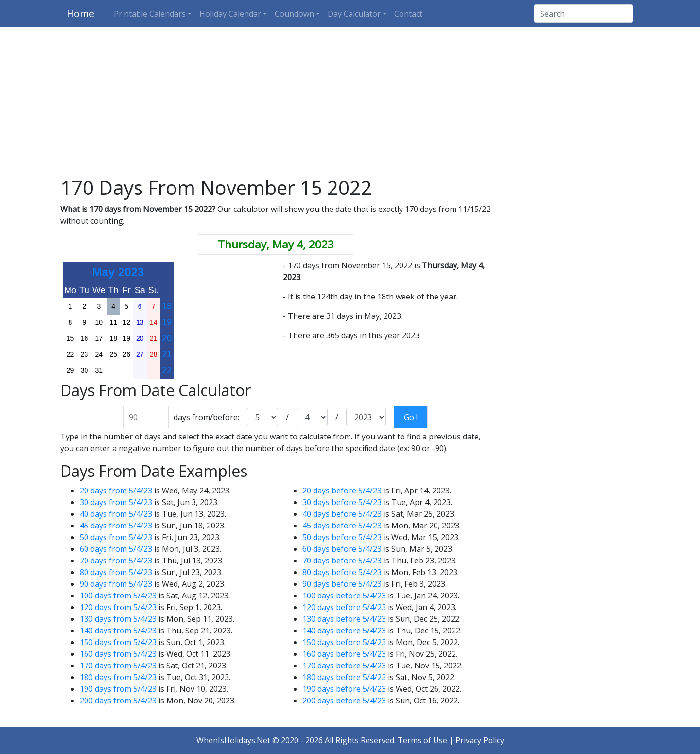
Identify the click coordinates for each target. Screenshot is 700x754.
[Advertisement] (350, 104)
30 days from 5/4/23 (116, 502)
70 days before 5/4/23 (342, 561)
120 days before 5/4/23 (344, 607)
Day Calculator (354, 14)
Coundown (294, 14)
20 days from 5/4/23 (116, 491)
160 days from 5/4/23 (118, 654)
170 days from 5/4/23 (118, 666)
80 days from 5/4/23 (116, 572)
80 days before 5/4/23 (342, 572)
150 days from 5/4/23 (118, 642)
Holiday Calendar (230, 14)
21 (167, 354)
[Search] (584, 14)
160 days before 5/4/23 (344, 654)
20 (167, 338)
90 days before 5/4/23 (342, 584)
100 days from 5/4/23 (118, 596)
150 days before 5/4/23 (344, 642)
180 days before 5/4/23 (344, 677)
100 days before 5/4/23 (344, 596)
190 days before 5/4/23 (344, 689)
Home (80, 13)
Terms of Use (422, 740)
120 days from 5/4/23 (118, 607)
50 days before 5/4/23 (342, 537)
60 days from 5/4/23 (116, 549)
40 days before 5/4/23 (342, 514)
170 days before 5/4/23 (344, 666)
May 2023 (118, 272)
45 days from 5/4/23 (116, 526)
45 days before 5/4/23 (342, 526)
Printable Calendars (150, 14)
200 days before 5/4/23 (344, 701)
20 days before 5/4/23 (342, 491)
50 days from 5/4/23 (116, 537)
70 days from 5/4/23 (116, 561)
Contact (408, 14)
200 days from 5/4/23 (118, 701)
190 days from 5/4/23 (118, 689)
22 (167, 370)
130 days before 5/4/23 (344, 619)
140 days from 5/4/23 (118, 631)
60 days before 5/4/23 (342, 549)
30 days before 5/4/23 (342, 502)
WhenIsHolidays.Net (233, 740)
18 (167, 306)
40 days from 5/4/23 (116, 514)
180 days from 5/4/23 (118, 677)
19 (167, 322)
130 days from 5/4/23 (118, 619)
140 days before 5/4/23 (344, 631)
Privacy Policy (480, 740)
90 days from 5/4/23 (116, 584)
